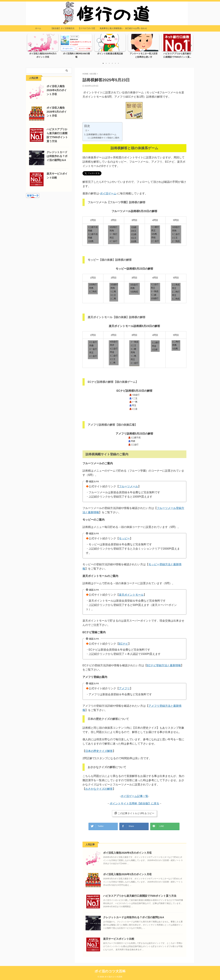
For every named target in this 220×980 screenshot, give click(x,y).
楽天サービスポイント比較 (117, 938)
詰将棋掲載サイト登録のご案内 (105, 138)
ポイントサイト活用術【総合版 (129, 803)
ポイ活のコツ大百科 (110, 970)
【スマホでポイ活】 (87, 28)
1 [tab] (103, 63)
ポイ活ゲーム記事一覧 (134, 796)
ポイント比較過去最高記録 (110, 54)
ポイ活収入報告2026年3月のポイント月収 (125, 873)
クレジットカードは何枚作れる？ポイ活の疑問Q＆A (130, 916)
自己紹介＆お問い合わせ (136, 28)
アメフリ (125, 689)
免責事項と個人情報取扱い (112, 28)
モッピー (125, 539)
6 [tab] (118, 63)
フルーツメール (129, 487)
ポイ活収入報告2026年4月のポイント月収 (125, 852)
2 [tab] (106, 63)
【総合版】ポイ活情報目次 (63, 28)
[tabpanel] (43, 47)
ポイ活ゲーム (108, 193)
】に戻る (154, 803)
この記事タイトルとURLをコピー (134, 813)
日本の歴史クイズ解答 (99, 751)
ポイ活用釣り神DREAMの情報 (76, 54)
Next (190, 45)
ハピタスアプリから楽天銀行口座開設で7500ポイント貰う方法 (135, 895)
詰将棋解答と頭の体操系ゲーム (101, 134)
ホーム (38, 28)
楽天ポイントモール (132, 595)
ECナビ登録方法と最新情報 (164, 665)
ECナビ (124, 644)
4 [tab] (112, 63)
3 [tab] (109, 63)
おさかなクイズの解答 (99, 789)
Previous (30, 45)
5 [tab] (115, 63)
